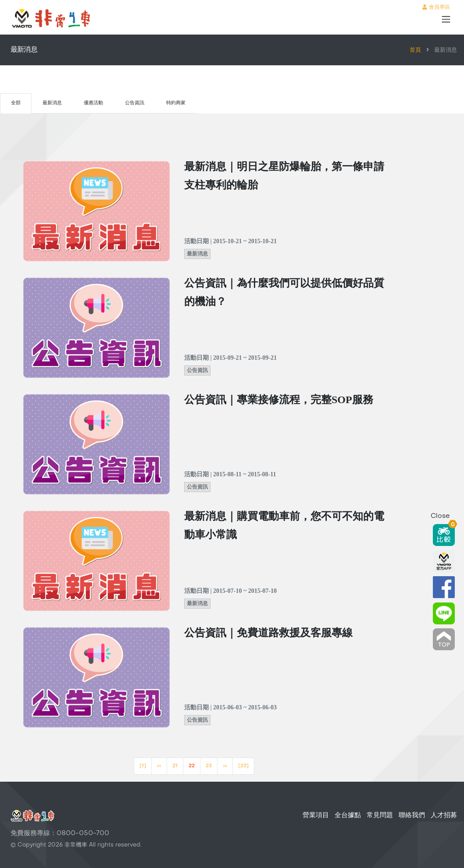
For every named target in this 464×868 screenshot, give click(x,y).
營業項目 (316, 815)
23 (209, 766)
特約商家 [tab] (176, 103)
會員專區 (436, 7)
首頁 (415, 50)
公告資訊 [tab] (135, 103)
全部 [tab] (16, 103)
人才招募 (444, 815)
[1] (143, 766)
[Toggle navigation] (446, 19)
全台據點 (348, 815)
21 (175, 766)
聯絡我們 (412, 815)
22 (192, 766)
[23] (243, 766)
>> (225, 766)
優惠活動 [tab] (93, 103)
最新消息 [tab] (52, 103)
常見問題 (380, 815)
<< (159, 766)
